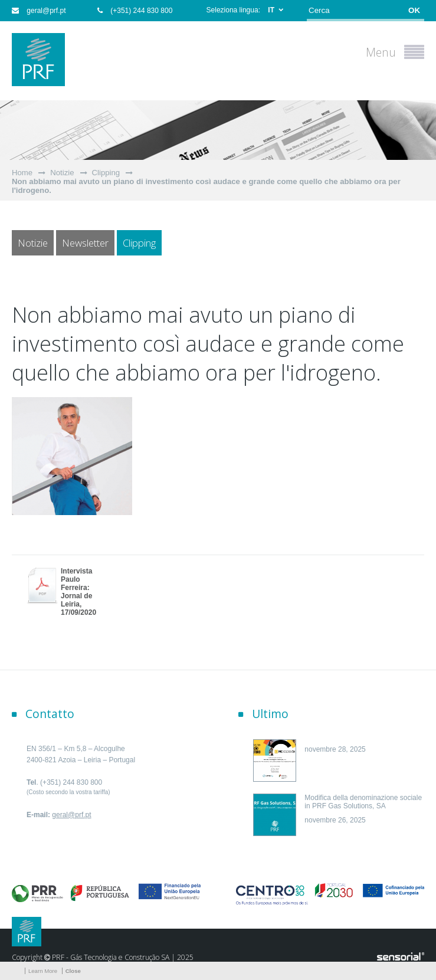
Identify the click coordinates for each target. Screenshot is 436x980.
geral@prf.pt (39, 11)
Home (22, 173)
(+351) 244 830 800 (135, 11)
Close (73, 971)
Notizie (62, 173)
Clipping (106, 173)
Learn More (43, 971)
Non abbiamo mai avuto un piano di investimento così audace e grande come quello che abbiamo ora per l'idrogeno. (206, 186)
